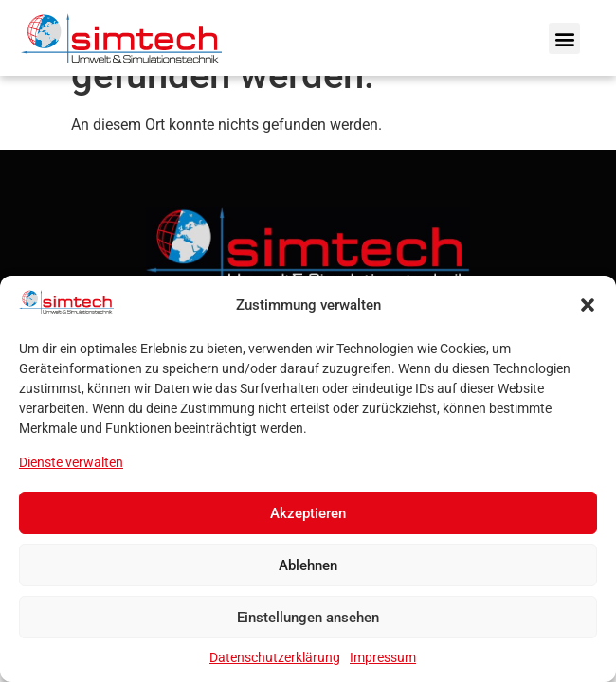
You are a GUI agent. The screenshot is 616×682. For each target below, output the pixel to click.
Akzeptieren (308, 513)
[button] (588, 305)
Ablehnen (308, 565)
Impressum (383, 657)
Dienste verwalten (71, 462)
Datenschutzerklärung (275, 657)
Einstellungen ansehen (308, 618)
